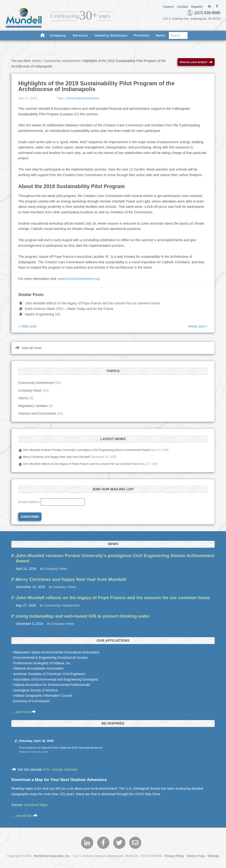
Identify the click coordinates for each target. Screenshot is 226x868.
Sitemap (213, 857)
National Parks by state (34, 752)
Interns (23, 399)
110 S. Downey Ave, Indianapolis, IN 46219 (193, 19)
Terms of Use (196, 857)
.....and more (24, 712)
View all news (31, 348)
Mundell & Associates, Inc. (52, 857)
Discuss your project (196, 63)
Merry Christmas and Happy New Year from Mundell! (56, 457)
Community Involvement (82, 99)
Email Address (29, 502)
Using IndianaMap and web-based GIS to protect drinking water (83, 617)
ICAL (47, 770)
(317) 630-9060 (203, 13)
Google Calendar (65, 770)
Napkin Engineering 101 (43, 315)
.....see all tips (24, 816)
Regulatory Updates (33, 406)
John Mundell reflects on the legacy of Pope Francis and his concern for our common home (92, 304)
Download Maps (36, 805)
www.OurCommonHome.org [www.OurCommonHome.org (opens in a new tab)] (79, 279)
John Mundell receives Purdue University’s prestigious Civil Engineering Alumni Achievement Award (86, 450)
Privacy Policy (174, 857)
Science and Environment (37, 414)
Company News (30, 391)
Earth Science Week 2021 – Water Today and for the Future (69, 309)
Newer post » (198, 327)
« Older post (27, 327)
